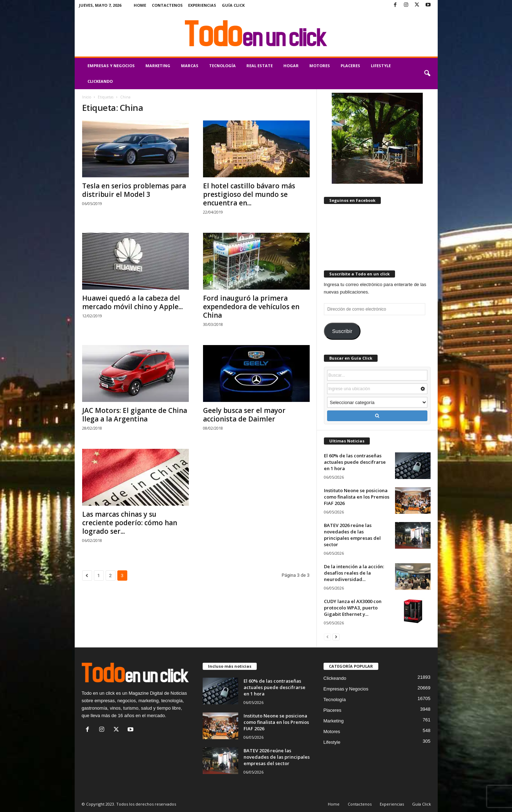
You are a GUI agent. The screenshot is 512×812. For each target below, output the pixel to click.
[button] (427, 74)
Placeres (350, 66)
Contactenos (167, 5)
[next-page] (336, 637)
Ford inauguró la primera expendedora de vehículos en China (251, 307)
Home (140, 5)
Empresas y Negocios (111, 66)
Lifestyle (381, 66)
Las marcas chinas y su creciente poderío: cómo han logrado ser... (130, 523)
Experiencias (202, 5)
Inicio (87, 97)
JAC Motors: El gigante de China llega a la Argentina (135, 415)
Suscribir (342, 331)
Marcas (190, 66)
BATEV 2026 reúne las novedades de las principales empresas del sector (352, 535)
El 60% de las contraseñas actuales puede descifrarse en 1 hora (355, 462)
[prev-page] (327, 637)
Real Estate (260, 66)
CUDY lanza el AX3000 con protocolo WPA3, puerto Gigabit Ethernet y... (353, 608)
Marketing (158, 66)
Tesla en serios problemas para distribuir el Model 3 (134, 190)
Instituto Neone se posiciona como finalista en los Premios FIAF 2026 (357, 497)
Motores (320, 66)
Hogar (291, 66)
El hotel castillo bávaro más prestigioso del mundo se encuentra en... (249, 194)
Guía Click (233, 5)
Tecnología (222, 66)
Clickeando (100, 81)
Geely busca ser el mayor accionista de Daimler (244, 415)
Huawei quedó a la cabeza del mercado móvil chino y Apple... (132, 302)
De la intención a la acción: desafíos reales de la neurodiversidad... (354, 573)
